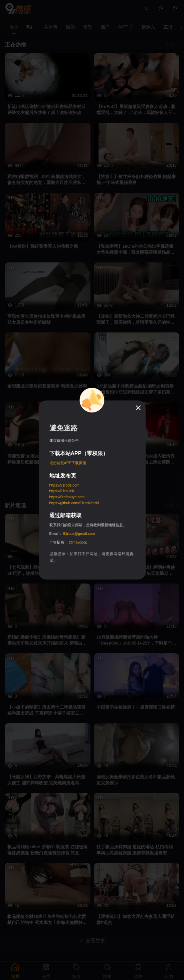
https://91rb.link (62, 491)
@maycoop (78, 542)
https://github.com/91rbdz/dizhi (74, 503)
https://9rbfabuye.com (67, 497)
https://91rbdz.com (65, 485)
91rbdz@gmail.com (79, 534)
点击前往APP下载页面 (68, 463)
